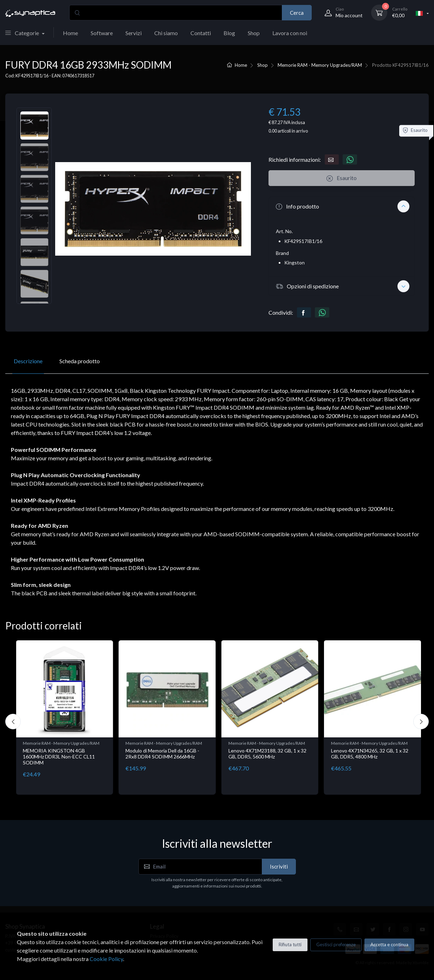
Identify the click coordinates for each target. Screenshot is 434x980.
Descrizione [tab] (28, 361)
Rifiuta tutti (290, 944)
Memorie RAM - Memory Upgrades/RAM (320, 65)
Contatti (201, 33)
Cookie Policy (106, 959)
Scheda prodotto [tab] (80, 361)
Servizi (134, 33)
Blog (229, 33)
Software (102, 33)
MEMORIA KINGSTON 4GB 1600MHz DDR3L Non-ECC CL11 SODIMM (59, 757)
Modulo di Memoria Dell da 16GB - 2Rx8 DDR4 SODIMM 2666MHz (162, 754)
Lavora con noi (290, 33)
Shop (254, 33)
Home (70, 33)
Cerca (297, 13)
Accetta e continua (389, 944)
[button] (342, 206)
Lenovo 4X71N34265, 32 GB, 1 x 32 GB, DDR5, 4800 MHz (370, 754)
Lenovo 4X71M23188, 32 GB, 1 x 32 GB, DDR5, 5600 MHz (267, 754)
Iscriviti (279, 866)
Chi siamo (166, 33)
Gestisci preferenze (336, 944)
